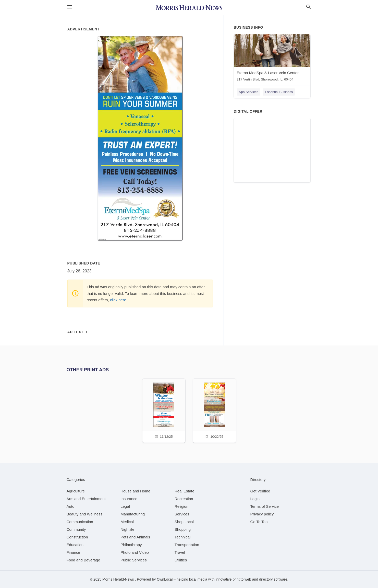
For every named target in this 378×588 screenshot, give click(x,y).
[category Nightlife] (127, 529)
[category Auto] (71, 506)
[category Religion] (181, 506)
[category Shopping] (183, 529)
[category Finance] (73, 552)
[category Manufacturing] (133, 514)
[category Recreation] (184, 499)
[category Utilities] (181, 560)
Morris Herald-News (119, 579)
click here (118, 300)
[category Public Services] (134, 560)
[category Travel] (180, 552)
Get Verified (260, 491)
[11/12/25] (164, 410)
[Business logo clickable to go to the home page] (189, 8)
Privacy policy (262, 514)
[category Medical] (127, 522)
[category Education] (75, 545)
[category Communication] (80, 522)
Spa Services (249, 92)
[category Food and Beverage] (83, 560)
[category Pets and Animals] (135, 537)
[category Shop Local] (184, 522)
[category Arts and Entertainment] (86, 499)
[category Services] (182, 514)
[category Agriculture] (76, 491)
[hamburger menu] (70, 7)
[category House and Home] (135, 491)
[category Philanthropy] (131, 545)
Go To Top (259, 522)
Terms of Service (265, 506)
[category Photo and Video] (135, 552)
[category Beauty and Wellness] (85, 514)
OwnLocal (165, 579)
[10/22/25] (214, 410)
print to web (242, 579)
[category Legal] (125, 506)
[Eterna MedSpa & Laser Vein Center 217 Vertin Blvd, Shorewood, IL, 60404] (272, 59)
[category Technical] (183, 537)
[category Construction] (77, 537)
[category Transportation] (187, 545)
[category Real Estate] (185, 491)
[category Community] (76, 529)
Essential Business (279, 92)
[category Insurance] (129, 499)
